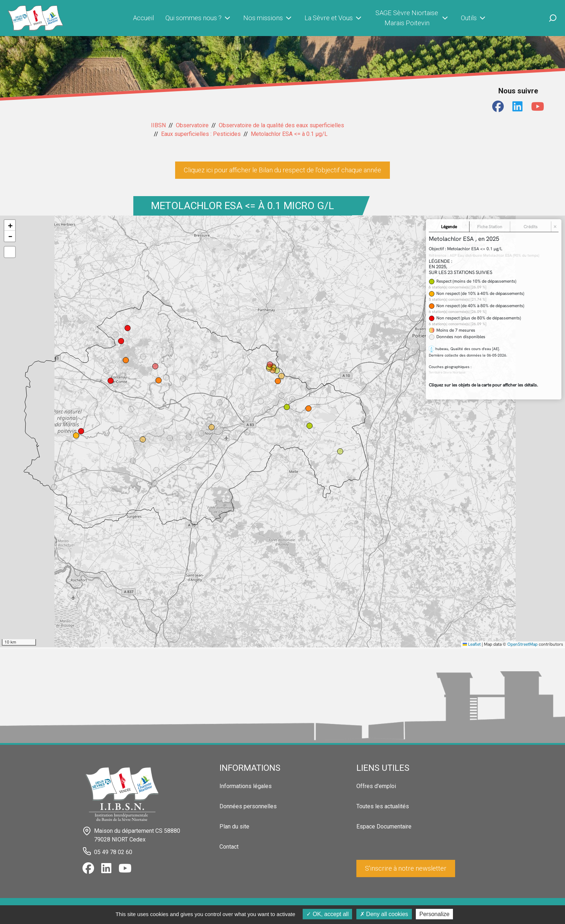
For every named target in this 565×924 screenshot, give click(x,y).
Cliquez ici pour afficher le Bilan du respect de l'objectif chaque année (282, 170)
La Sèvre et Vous (334, 18)
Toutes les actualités (383, 806)
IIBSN (158, 125)
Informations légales (246, 786)
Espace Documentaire (384, 826)
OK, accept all (327, 914)
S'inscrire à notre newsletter (406, 868)
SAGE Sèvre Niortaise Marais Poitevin (412, 18)
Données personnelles (248, 806)
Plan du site (234, 826)
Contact (229, 847)
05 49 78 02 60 (113, 852)
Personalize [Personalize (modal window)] (435, 914)
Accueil (143, 18)
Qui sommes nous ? (199, 18)
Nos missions (268, 18)
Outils (474, 18)
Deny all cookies (384, 914)
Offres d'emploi (376, 786)
